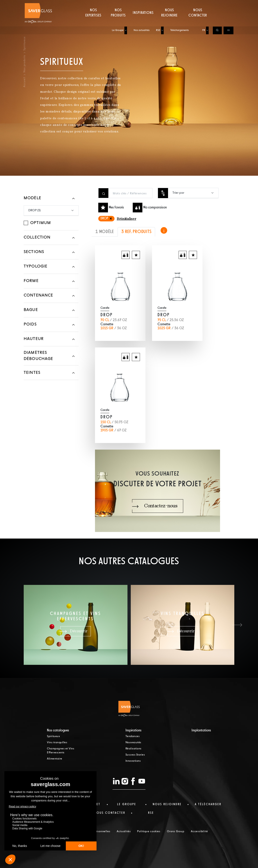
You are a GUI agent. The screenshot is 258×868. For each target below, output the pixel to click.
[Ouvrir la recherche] (217, 4)
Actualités (124, 832)
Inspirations (143, 21)
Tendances (133, 736)
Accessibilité (199, 832)
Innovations (133, 761)
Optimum (41, 223)
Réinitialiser (126, 219)
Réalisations (133, 749)
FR (204, 4)
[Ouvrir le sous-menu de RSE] (162, 4)
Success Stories (135, 755)
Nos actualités (142, 4)
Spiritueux (53, 736)
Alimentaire (55, 759)
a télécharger (208, 804)
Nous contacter (198, 21)
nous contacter (110, 813)
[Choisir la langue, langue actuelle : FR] (207, 4)
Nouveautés (133, 743)
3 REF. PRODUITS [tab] (136, 232)
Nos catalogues (58, 731)
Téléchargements (179, 4)
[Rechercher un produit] (130, 193)
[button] (237, 625)
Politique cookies (149, 832)
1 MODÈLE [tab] (105, 232)
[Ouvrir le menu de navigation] (228, 4)
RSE (158, 4)
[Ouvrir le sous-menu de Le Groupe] (126, 4)
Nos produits (118, 21)
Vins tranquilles (57, 743)
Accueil (25, 82)
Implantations (201, 731)
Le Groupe (118, 4)
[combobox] (193, 193)
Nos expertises (93, 21)
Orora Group (176, 832)
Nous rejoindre (169, 21)
